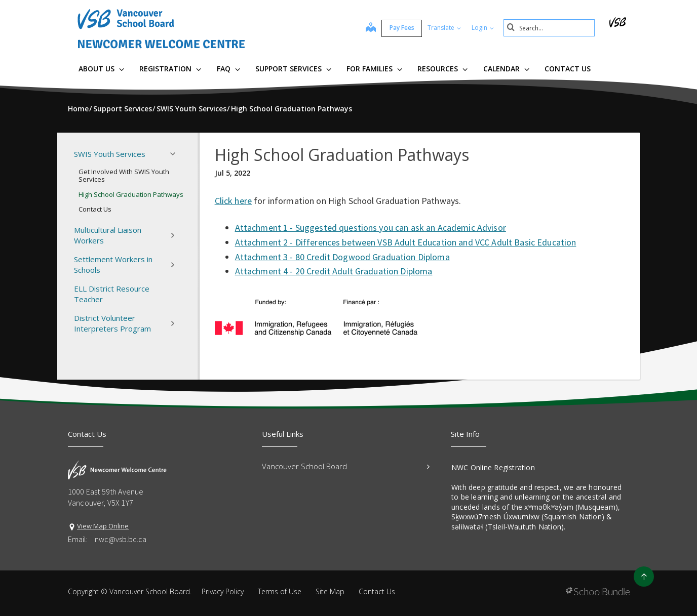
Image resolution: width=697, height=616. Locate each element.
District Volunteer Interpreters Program (128, 323)
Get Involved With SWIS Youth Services (124, 176)
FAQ (228, 69)
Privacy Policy (223, 591)
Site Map (330, 591)
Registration (170, 69)
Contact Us (568, 69)
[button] (176, 154)
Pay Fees (402, 28)
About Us (101, 69)
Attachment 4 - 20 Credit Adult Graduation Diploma (334, 271)
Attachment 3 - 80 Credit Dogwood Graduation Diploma (342, 257)
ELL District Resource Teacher (112, 294)
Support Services (293, 69)
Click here (233, 201)
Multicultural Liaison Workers (128, 235)
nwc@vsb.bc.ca (121, 539)
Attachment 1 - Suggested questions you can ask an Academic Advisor (371, 228)
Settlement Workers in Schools (128, 264)
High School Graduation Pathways (131, 194)
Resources (442, 69)
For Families (374, 69)
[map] (371, 28)
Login (483, 28)
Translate (444, 28)
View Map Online (103, 526)
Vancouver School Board (346, 466)
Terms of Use (280, 591)
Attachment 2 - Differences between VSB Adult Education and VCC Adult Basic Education (406, 242)
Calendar (506, 69)
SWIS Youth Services (128, 154)
